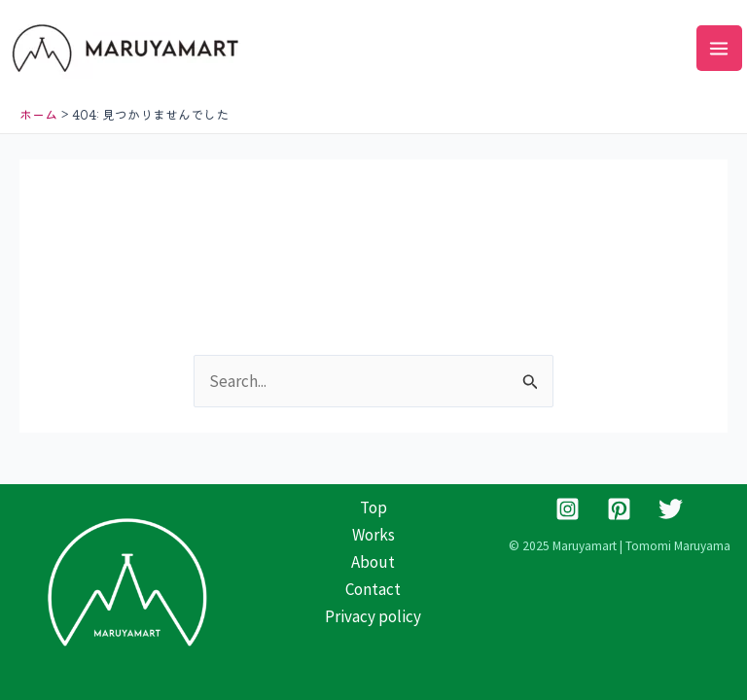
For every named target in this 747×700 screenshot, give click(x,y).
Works (373, 535)
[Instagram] (568, 509)
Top (373, 507)
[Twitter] (671, 509)
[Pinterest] (619, 509)
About (373, 562)
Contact (373, 589)
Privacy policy (373, 616)
